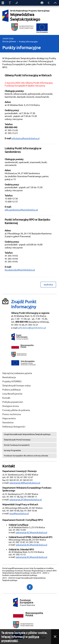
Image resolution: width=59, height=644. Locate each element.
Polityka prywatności (13, 402)
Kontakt (6, 398)
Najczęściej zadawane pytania (17, 373)
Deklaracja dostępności (14, 427)
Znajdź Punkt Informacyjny (24, 304)
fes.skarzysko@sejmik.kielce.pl (20, 270)
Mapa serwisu (9, 418)
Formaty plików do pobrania (16, 410)
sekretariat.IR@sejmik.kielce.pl (25, 483)
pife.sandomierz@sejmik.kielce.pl (21, 210)
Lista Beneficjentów (12, 394)
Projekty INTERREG (12, 381)
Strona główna (9, 41)
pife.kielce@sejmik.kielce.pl (26, 138)
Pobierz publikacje (12, 390)
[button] (55, 637)
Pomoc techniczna (12, 414)
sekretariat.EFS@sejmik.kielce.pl (26, 500)
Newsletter (8, 422)
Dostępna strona (11, 406)
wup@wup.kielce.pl (19, 513)
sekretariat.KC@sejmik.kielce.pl (31, 532)
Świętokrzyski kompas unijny (17, 386)
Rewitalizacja (9, 377)
